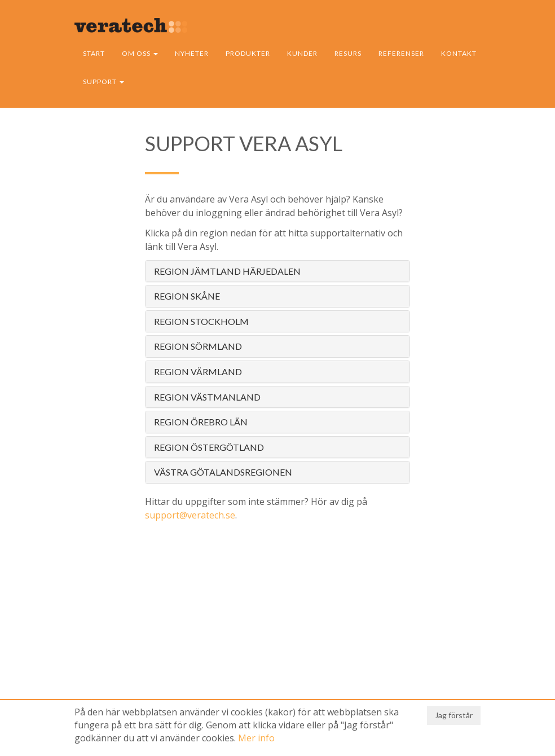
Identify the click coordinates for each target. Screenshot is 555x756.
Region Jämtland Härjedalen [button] (227, 271)
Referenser (401, 53)
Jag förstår (454, 715)
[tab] (277, 271)
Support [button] (103, 82)
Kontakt (459, 53)
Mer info (256, 738)
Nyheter (192, 53)
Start (94, 53)
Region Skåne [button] (187, 296)
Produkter (248, 53)
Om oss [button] (140, 53)
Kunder (302, 53)
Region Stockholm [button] (201, 321)
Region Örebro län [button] (201, 422)
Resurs (348, 53)
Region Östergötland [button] (209, 447)
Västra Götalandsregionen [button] (223, 472)
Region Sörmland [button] (198, 346)
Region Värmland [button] (198, 372)
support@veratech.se (190, 515)
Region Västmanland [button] (207, 397)
